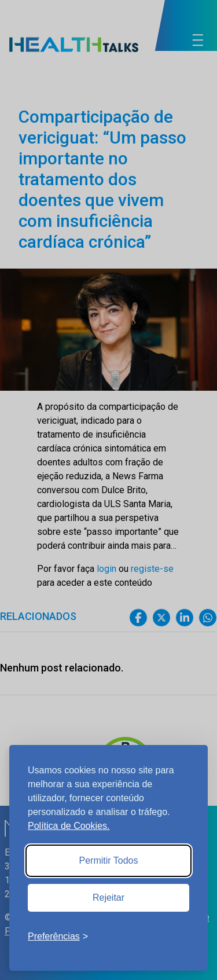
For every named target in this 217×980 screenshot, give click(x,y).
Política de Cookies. (69, 826)
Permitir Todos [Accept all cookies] (109, 860)
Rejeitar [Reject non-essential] (108, 898)
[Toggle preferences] (58, 937)
